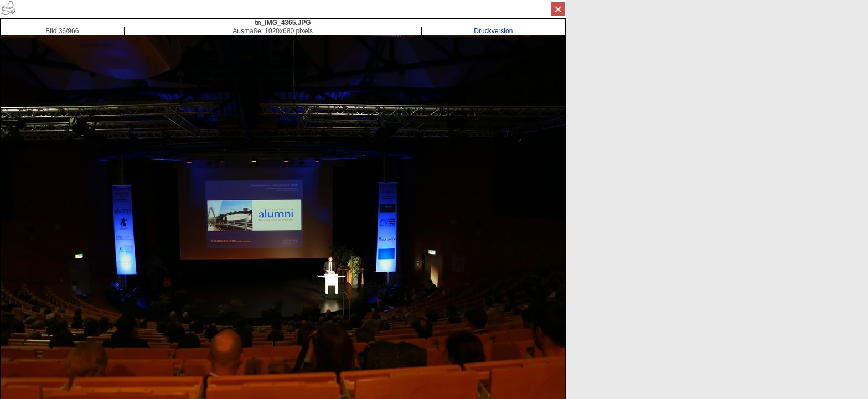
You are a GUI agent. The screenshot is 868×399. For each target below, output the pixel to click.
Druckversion (493, 31)
